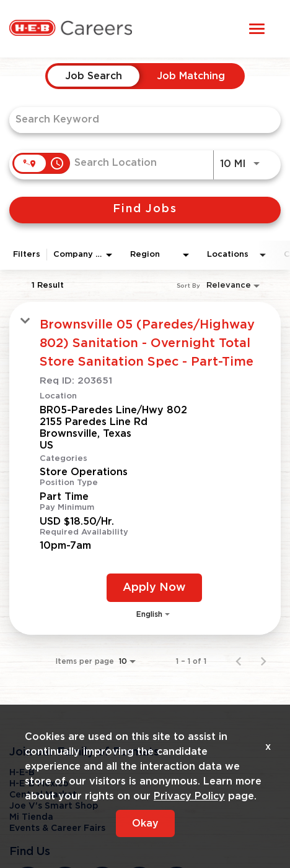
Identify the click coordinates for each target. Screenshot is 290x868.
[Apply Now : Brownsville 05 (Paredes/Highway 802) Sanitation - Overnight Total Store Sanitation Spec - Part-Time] (154, 588)
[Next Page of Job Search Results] (263, 661)
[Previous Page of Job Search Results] (239, 661)
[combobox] (139, 120)
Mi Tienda (31, 817)
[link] (145, 468)
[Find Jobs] (145, 210)
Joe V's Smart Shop (54, 806)
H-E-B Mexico (39, 784)
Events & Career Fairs (57, 828)
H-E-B (22, 773)
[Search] (145, 210)
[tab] (94, 76)
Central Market (43, 795)
